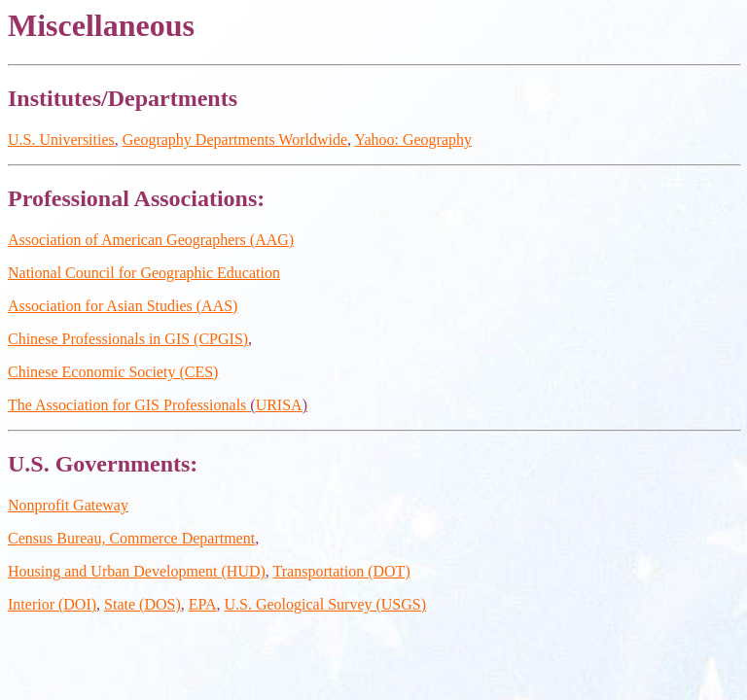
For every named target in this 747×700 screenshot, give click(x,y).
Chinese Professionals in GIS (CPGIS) (128, 339)
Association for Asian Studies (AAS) (123, 306)
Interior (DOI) (52, 604)
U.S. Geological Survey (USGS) (326, 604)
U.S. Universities (61, 140)
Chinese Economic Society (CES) (113, 372)
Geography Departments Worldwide (235, 140)
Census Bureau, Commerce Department (131, 538)
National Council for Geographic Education (144, 273)
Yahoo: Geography (413, 140)
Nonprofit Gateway (68, 505)
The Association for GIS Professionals (129, 405)
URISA (279, 405)
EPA (203, 604)
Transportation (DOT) (342, 571)
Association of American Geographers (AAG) (151, 240)
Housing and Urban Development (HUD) (137, 571)
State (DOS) (142, 604)
